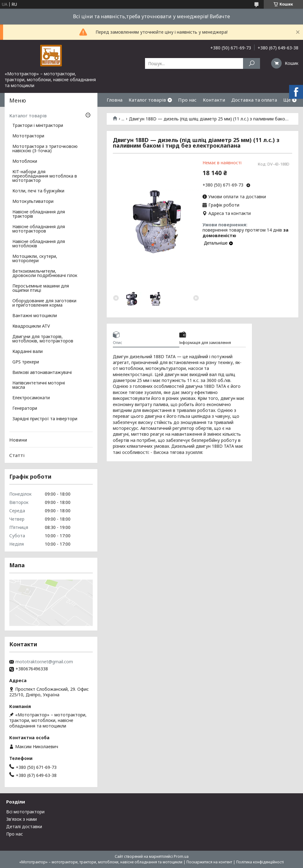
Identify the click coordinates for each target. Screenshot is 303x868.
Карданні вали (28, 352)
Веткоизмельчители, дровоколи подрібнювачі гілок (45, 274)
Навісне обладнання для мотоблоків (39, 244)
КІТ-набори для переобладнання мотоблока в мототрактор (45, 176)
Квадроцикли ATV (31, 326)
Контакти (214, 100)
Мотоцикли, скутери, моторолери (35, 259)
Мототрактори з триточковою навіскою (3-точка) (45, 149)
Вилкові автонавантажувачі (42, 373)
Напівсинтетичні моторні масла (39, 385)
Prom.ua (181, 856)
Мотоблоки (25, 161)
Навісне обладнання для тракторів (39, 214)
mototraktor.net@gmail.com (44, 662)
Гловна (115, 100)
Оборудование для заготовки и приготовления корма (44, 303)
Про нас (187, 100)
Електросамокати (31, 398)
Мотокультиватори (33, 202)
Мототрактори (28, 136)
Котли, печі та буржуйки (38, 191)
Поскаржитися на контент (209, 862)
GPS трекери (26, 362)
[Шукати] (252, 63)
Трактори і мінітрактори (38, 126)
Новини (18, 440)
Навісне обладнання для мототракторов (39, 229)
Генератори (25, 409)
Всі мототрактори (25, 812)
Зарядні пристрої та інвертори (45, 419)
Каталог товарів (147, 100)
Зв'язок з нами (21, 819)
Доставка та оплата (254, 100)
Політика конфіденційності (260, 862)
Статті (17, 455)
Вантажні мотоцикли (35, 316)
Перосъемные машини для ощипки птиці (41, 288)
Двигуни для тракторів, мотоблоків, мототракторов (43, 339)
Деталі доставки (24, 826)
